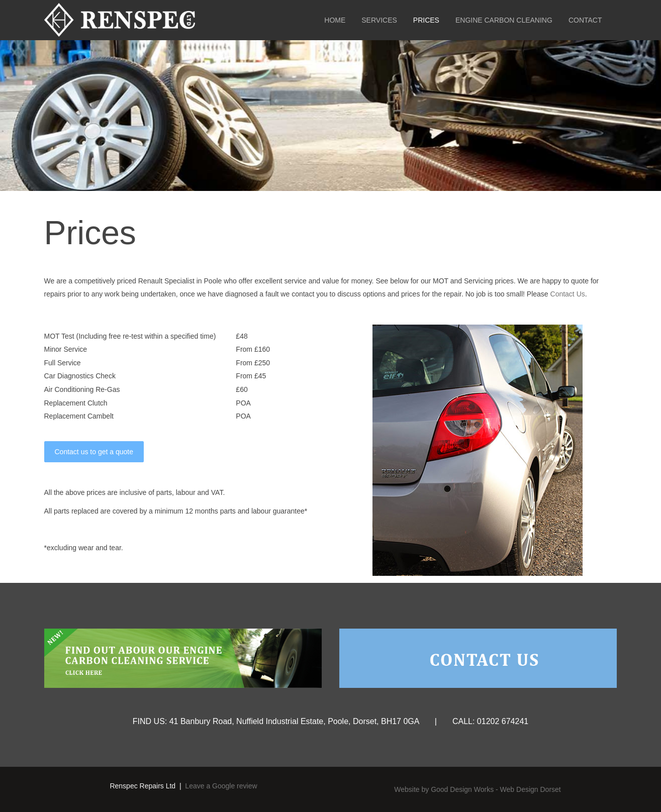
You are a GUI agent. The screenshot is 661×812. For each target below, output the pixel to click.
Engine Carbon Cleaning (504, 20)
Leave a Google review (221, 786)
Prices (426, 20)
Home (335, 20)
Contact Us (568, 294)
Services (379, 20)
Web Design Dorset (531, 789)
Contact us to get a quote (94, 452)
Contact (585, 20)
